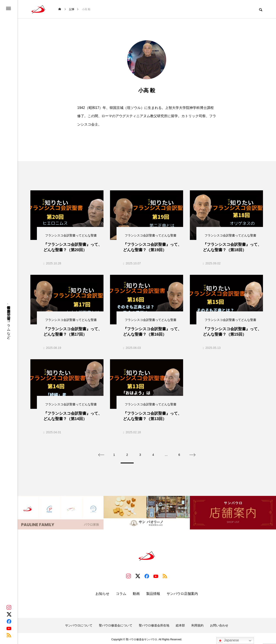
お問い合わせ (219, 623)
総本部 (180, 623)
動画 (136, 592)
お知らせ (102, 592)
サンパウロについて (79, 623)
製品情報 (153, 592)
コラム (121, 592)
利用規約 (197, 623)
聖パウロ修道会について (116, 623)
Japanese (228, 641)
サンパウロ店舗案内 (182, 592)
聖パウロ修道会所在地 (154, 623)
